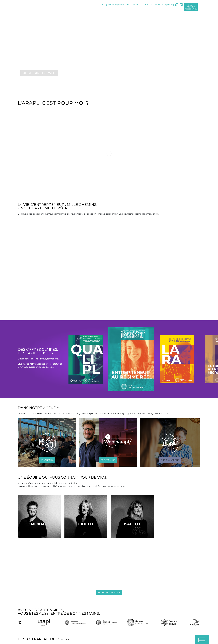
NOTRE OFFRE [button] (103, 10)
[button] (170, 461)
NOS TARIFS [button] (122, 10)
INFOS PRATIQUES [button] (144, 10)
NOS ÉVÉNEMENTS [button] (169, 10)
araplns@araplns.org (164, 5)
